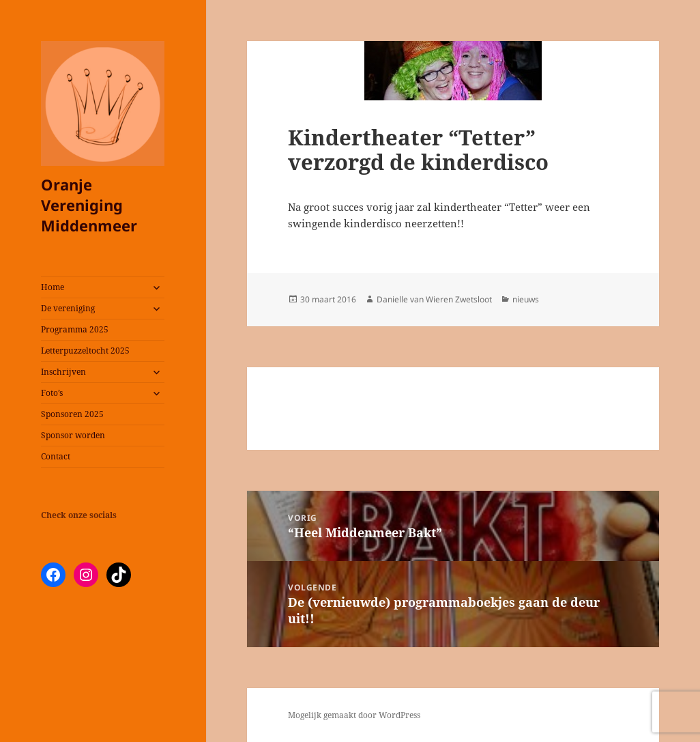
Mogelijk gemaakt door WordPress (354, 715)
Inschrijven (63, 372)
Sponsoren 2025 (72, 414)
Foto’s (52, 393)
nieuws (526, 299)
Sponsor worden (73, 435)
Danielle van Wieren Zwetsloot (434, 299)
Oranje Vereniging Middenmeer (89, 205)
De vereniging (68, 308)
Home (53, 287)
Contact (56, 456)
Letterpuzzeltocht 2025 (85, 351)
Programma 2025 (75, 329)
